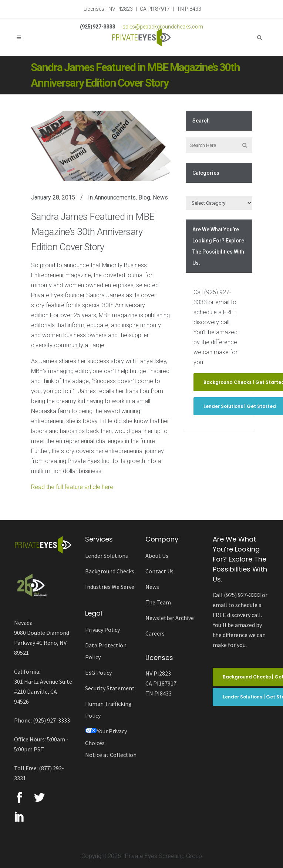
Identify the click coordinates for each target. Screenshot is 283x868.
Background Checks (110, 571)
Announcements (115, 197)
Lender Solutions (107, 556)
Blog (144, 197)
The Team (158, 602)
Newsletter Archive (170, 618)
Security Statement (110, 688)
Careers (155, 633)
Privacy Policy (102, 630)
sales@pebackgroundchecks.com (163, 27)
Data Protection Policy (106, 651)
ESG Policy (98, 673)
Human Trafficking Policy (108, 710)
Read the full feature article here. (73, 487)
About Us (157, 556)
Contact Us (159, 571)
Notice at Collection (111, 755)
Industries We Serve (110, 587)
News (160, 197)
